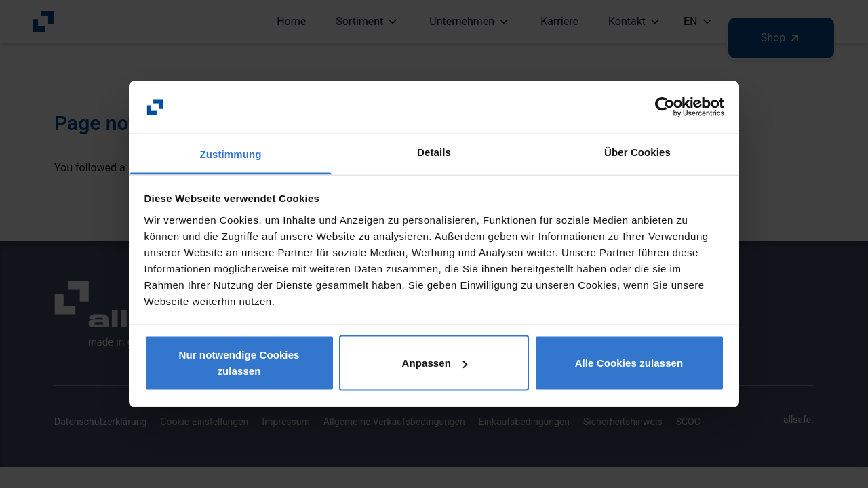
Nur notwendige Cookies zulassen (239, 363)
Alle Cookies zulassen (629, 363)
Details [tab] (434, 151)
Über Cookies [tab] (637, 151)
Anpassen (435, 363)
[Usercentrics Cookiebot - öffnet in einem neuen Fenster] (665, 107)
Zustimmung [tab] (231, 154)
